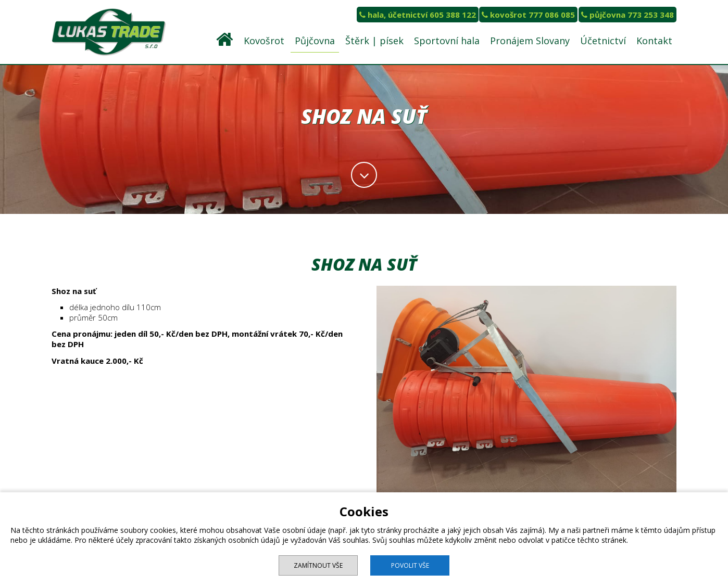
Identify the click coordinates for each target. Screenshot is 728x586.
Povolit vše (410, 565)
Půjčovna (315, 41)
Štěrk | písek (374, 41)
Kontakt (654, 41)
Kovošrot (264, 41)
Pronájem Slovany (530, 41)
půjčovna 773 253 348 (627, 15)
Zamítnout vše (318, 565)
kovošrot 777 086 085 (528, 15)
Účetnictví (603, 41)
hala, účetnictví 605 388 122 (418, 15)
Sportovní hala (447, 41)
